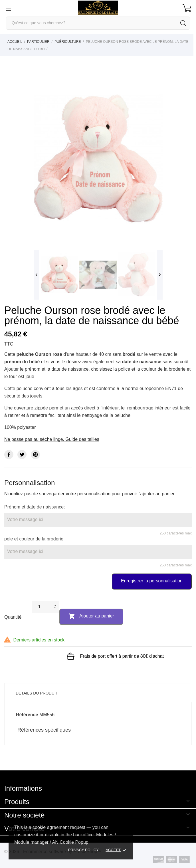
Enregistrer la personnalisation (152, 581)
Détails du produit (37, 693)
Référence (27, 715)
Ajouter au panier (91, 616)
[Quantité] (42, 607)
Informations (23, 788)
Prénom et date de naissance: (35, 507)
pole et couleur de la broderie (34, 539)
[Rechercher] (98, 23)
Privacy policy (83, 850)
